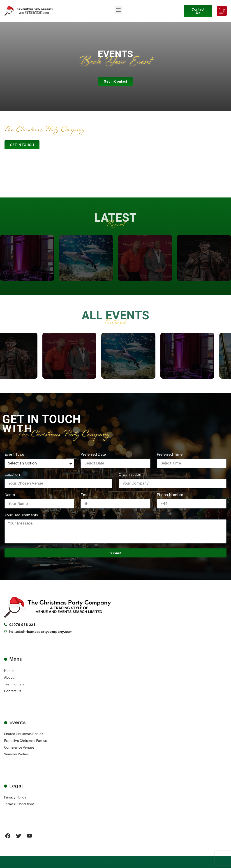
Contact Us (13, 691)
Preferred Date (93, 455)
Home (9, 671)
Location (12, 475)
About (9, 678)
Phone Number (170, 495)
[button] (118, 10)
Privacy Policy (15, 797)
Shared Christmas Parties (24, 734)
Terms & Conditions (19, 804)
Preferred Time (170, 455)
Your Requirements (21, 515)
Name (10, 495)
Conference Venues (19, 747)
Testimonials (14, 684)
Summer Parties (16, 754)
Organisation (130, 475)
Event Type (14, 455)
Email (85, 495)
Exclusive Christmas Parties (25, 741)
